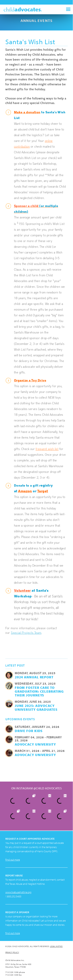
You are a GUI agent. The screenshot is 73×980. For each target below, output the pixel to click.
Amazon (25, 491)
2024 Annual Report (34, 677)
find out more (13, 860)
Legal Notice (56, 946)
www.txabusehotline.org (18, 892)
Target (43, 491)
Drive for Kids (29, 731)
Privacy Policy (12, 952)
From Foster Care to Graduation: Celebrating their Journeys (39, 691)
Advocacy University (35, 744)
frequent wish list (47, 449)
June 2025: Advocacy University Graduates (36, 707)
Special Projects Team (26, 632)
